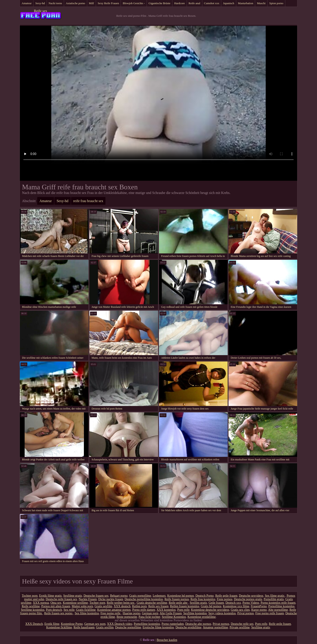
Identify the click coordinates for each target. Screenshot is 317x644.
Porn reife (183, 610)
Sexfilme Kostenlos (174, 617)
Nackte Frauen (88, 599)
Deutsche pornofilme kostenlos (144, 599)
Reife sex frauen (158, 606)
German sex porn (95, 624)
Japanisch (229, 3)
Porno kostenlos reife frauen (278, 603)
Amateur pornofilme (215, 627)
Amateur (27, 3)
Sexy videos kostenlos (222, 613)
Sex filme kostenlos (87, 613)
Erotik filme (52, 624)
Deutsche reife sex (242, 624)
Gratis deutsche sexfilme (152, 603)
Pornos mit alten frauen (56, 606)
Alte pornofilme (278, 610)
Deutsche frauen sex (96, 596)
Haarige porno (131, 613)
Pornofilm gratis (274, 599)
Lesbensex (159, 596)
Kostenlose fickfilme (59, 627)
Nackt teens (55, 3)
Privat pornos (246, 613)
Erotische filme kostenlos (158, 627)
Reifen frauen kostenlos (185, 606)
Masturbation (246, 3)
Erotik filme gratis (51, 596)
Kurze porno (259, 610)
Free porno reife (111, 613)
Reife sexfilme (31, 606)
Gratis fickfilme (86, 610)
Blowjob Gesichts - (134, 3)
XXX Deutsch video (120, 624)
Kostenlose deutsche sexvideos (210, 610)
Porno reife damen (144, 610)
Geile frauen (216, 603)
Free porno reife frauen (270, 613)
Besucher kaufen (167, 640)
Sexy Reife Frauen (108, 3)
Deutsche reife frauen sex (62, 599)
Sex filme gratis (275, 596)
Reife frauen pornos (177, 599)
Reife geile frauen (226, 596)
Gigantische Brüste (159, 3)
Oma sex (56, 603)
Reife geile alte (178, 603)
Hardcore (179, 3)
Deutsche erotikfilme (188, 627)
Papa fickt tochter (149, 617)
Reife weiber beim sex (121, 603)
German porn (150, 613)
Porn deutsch (54, 610)
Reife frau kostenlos (203, 599)
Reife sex (41, 11)
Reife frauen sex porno (59, 613)
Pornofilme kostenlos (281, 606)
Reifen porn (139, 606)
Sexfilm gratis (198, 603)
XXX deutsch (122, 606)
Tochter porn (30, 596)
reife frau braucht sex (88, 201)
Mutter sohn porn (82, 606)
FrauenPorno (259, 606)
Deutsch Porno (205, 596)
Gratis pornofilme (140, 596)
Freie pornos (225, 599)
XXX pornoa (41, 603)
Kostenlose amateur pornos (114, 610)
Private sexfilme (240, 627)
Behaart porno (119, 596)
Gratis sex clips (240, 610)
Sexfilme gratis (73, 596)
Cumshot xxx (212, 3)
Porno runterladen (173, 624)
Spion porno (276, 3)
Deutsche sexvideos (251, 596)
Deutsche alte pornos (198, 624)
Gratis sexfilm (103, 606)
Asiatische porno (76, 3)
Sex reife (69, 610)
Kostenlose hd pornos (181, 596)
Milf (91, 3)
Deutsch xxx (233, 603)
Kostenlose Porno (72, 624)
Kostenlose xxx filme (236, 606)
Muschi (261, 3)
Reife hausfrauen (84, 627)
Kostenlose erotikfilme (202, 617)
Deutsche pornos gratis (248, 599)
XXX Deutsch (34, 624)
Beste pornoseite (127, 617)
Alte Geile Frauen (171, 613)
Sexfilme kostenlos (33, 610)
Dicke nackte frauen (111, 599)
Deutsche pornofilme (128, 627)
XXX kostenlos (166, 610)
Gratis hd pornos (211, 606)
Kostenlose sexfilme (76, 603)
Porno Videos (251, 603)
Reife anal (194, 3)
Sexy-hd (40, 3)
